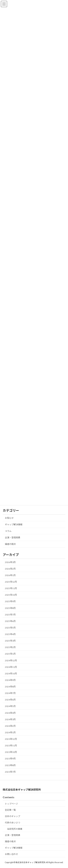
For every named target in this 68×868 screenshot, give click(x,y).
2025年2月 (10, 647)
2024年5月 (10, 706)
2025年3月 (10, 641)
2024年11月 (11, 667)
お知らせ (9, 518)
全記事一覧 (10, 810)
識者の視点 (10, 544)
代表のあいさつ (13, 823)
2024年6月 (10, 700)
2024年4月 (10, 713)
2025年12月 (11, 582)
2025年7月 (10, 614)
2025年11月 (11, 588)
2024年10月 (11, 674)
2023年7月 (10, 772)
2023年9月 (10, 759)
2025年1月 (10, 654)
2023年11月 (11, 746)
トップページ (11, 804)
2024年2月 (10, 726)
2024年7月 (10, 693)
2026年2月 (10, 569)
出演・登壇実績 (13, 538)
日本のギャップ (13, 816)
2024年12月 (11, 660)
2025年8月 (10, 608)
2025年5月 (10, 628)
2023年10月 (11, 752)
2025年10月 (11, 595)
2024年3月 (10, 719)
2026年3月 (10, 562)
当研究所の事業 (15, 829)
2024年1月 (10, 732)
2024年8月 (10, 687)
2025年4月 (10, 634)
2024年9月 (10, 680)
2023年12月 (11, 739)
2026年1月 (10, 575)
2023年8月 (10, 765)
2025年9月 (10, 601)
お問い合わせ (11, 854)
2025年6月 (10, 621)
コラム (8, 531)
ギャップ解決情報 (14, 524)
